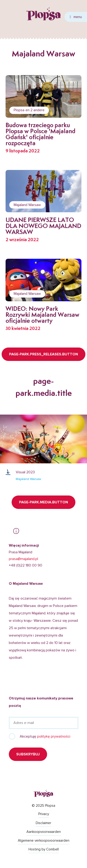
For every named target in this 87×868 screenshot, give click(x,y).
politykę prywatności (54, 736)
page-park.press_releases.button (43, 354)
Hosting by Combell (44, 849)
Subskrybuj (28, 754)
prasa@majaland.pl (23, 559)
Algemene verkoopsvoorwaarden (44, 840)
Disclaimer (43, 823)
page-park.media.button (43, 502)
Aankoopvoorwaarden (44, 832)
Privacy (44, 814)
